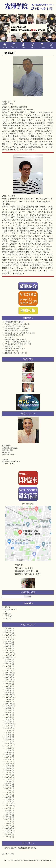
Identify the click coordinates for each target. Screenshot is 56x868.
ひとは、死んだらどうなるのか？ (16, 333)
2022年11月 (9, 679)
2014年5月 (8, 817)
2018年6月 (8, 753)
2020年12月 (9, 704)
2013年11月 (9, 830)
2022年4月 (8, 688)
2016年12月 (9, 777)
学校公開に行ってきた (12, 340)
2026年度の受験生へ (11, 326)
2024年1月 (8, 668)
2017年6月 (8, 770)
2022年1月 (8, 693)
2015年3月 (8, 797)
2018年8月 (8, 748)
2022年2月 (8, 690)
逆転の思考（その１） (12, 353)
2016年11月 (9, 779)
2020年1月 (8, 721)
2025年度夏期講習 (11, 335)
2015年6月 (8, 790)
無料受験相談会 (28, 504)
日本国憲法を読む (11, 322)
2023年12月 (9, 671)
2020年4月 (8, 715)
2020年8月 (8, 708)
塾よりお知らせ (10, 609)
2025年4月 (8, 646)
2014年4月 (8, 819)
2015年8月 (8, 788)
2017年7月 (8, 768)
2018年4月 (8, 757)
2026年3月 (8, 631)
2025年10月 (9, 637)
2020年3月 (8, 717)
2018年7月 (8, 750)
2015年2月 (8, 799)
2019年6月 (8, 733)
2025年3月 (8, 648)
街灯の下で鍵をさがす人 (13, 331)
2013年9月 (8, 835)
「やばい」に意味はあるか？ (14, 342)
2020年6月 (8, 710)
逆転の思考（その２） (12, 348)
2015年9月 (8, 786)
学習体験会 (33, 848)
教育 (6, 614)
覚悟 (6, 337)
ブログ (51, 45)
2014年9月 (8, 808)
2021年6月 (8, 699)
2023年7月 (8, 675)
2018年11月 (9, 744)
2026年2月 (8, 633)
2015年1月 (8, 801)
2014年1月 (8, 826)
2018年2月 (8, 759)
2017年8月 (8, 766)
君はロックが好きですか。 (14, 324)
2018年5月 (8, 755)
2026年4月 (8, 628)
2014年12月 (9, 804)
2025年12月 (9, 635)
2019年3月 (8, 739)
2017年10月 (9, 764)
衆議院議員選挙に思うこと (14, 328)
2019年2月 (8, 741)
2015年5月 (8, 793)
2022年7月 (8, 684)
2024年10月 (9, 657)
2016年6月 (8, 784)
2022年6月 (8, 686)
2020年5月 (8, 713)
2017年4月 (8, 775)
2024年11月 (9, 655)
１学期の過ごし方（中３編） (14, 344)
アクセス (42, 45)
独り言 (7, 616)
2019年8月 (8, 730)
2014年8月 (8, 810)
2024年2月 (8, 666)
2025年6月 (8, 642)
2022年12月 (9, 677)
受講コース (14, 45)
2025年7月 (8, 639)
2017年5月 (8, 773)
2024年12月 (9, 653)
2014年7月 (8, 813)
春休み (27, 848)
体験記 (23, 45)
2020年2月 (8, 719)
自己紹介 (8, 351)
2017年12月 (9, 761)
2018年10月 (9, 746)
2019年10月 (9, 728)
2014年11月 (9, 806)
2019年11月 (9, 726)
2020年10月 (9, 706)
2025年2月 (8, 651)
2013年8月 (8, 837)
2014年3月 (8, 821)
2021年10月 (9, 697)
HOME (5, 45)
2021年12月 (9, 695)
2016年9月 (8, 781)
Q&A (33, 45)
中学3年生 (17, 848)
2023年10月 (9, 673)
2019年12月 (9, 724)
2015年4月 (8, 795)
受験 (6, 607)
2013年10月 (9, 832)
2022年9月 (8, 682)
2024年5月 (8, 662)
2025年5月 (8, 644)
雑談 (6, 618)
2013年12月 (9, 828)
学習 (6, 612)
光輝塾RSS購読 (8, 854)
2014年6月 (8, 815)
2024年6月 (8, 659)
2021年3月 (8, 702)
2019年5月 (8, 735)
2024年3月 (8, 664)
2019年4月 (8, 737)
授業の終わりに (10, 346)
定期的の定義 (9, 848)
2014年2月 (8, 824)
